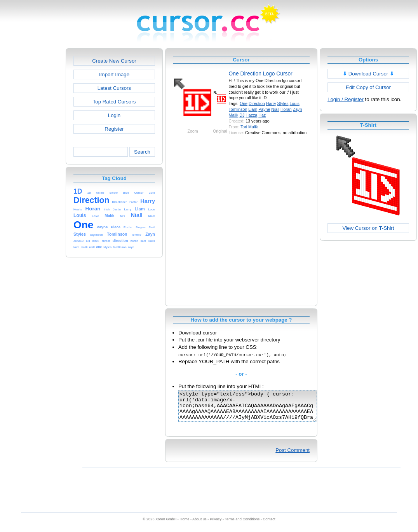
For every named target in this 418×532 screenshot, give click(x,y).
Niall (275, 109)
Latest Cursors (114, 88)
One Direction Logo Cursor (261, 73)
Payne (264, 109)
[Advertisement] (77, 214)
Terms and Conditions (242, 525)
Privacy (216, 525)
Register (114, 129)
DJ (242, 115)
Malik (234, 115)
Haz (262, 115)
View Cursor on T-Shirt (368, 228)
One (244, 103)
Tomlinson (238, 109)
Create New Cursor (114, 61)
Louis (294, 103)
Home (185, 525)
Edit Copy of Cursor (368, 87)
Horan (286, 109)
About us (199, 525)
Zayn (298, 109)
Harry (271, 103)
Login (114, 115)
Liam (253, 109)
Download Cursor (368, 74)
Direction (257, 103)
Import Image (114, 74)
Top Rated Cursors (114, 102)
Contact (269, 525)
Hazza (251, 115)
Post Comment (293, 456)
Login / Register (346, 99)
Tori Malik (249, 127)
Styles (283, 103)
